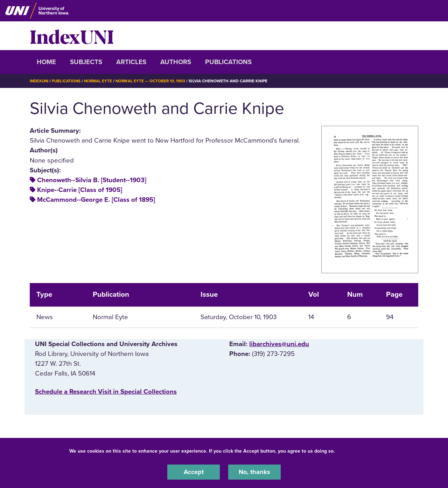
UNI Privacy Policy (358, 451)
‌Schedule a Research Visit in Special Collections (106, 392)
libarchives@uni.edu (279, 344)
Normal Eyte (100, 81)
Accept (194, 472)
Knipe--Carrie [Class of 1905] (80, 190)
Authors (176, 62)
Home (46, 62)
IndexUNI (72, 36)
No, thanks (254, 472)
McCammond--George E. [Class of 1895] (96, 200)
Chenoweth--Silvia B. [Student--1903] (92, 180)
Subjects (86, 62)
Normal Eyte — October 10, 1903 (154, 81)
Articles (131, 62)
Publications (228, 62)
